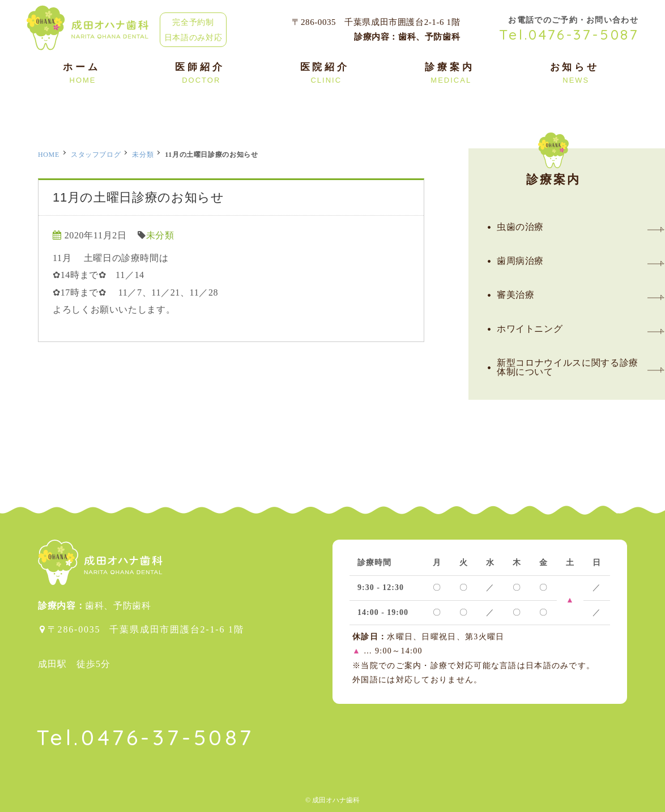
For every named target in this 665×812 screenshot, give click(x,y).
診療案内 (554, 167)
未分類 (143, 155)
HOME (49, 155)
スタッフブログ (96, 155)
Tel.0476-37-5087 (569, 34)
